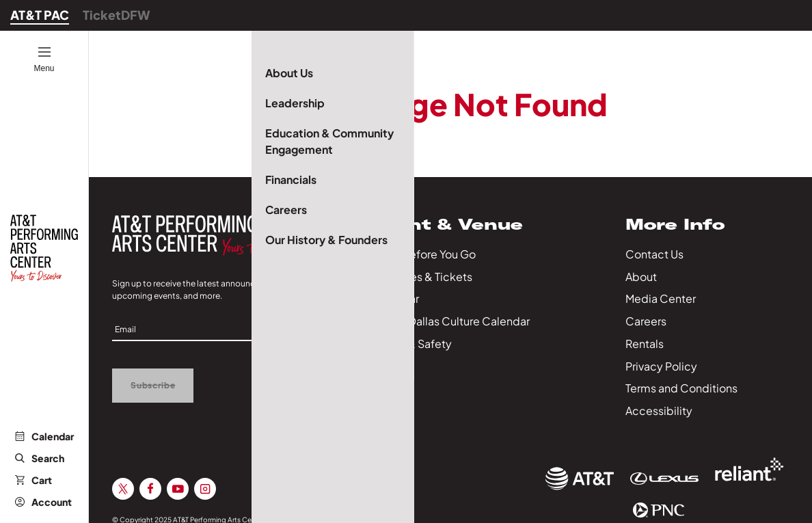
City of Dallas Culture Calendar (450, 321)
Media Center (661, 298)
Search (40, 458)
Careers (646, 321)
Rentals (645, 344)
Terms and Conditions (681, 388)
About (641, 277)
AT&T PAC (40, 15)
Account (43, 502)
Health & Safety (411, 344)
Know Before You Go (423, 254)
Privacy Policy (661, 366)
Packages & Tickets (422, 277)
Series (387, 366)
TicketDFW (117, 15)
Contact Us (654, 254)
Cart (33, 480)
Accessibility (659, 411)
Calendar (44, 436)
